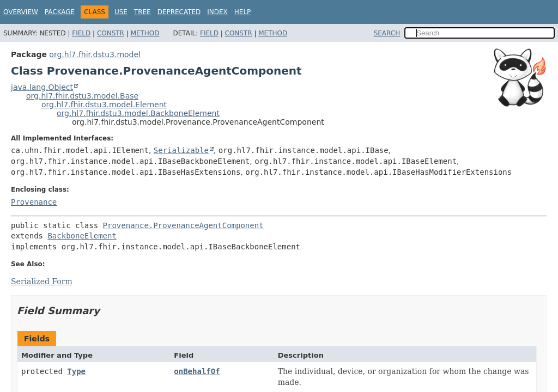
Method (145, 33)
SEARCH (387, 33)
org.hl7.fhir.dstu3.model (95, 54)
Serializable (181, 150)
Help (243, 12)
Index (217, 12)
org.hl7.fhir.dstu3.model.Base (82, 96)
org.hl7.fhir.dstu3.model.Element (104, 105)
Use (121, 12)
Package (60, 12)
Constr (111, 33)
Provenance (34, 202)
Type (76, 371)
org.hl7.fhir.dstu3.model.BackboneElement (138, 113)
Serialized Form (42, 281)
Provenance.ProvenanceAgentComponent (183, 225)
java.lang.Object (42, 87)
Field (81, 33)
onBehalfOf (197, 371)
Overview (21, 12)
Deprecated (179, 12)
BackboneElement (82, 236)
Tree (142, 12)
